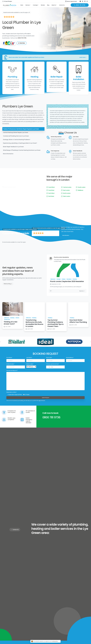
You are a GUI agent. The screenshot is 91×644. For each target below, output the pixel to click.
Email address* (70, 360)
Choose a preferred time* (53, 367)
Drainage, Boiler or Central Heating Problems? (17, 140)
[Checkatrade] (14, 43)
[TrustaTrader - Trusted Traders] (11, 43)
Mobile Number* (10, 367)
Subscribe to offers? (11, 395)
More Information (8, 154)
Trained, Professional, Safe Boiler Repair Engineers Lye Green (21, 129)
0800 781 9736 (22, 38)
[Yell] (7, 43)
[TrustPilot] (9, 43)
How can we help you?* (12, 373)
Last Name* (29, 360)
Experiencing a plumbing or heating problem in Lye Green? (20, 143)
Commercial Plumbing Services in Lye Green (16, 136)
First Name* (9, 360)
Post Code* (49, 360)
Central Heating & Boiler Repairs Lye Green (16, 132)
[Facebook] (4, 43)
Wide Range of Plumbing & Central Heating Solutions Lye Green (22, 150)
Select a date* (30, 367)
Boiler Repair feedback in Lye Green (13, 147)
